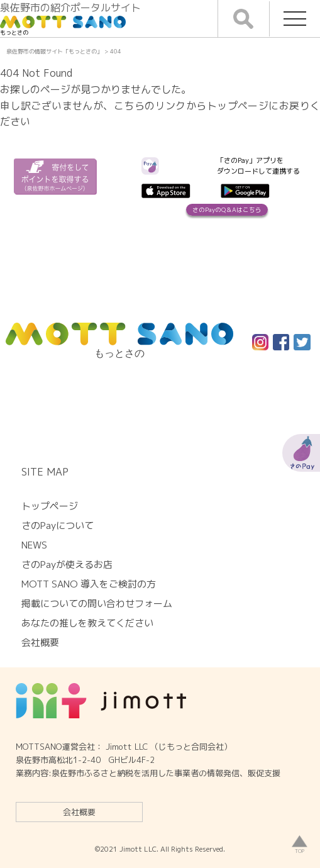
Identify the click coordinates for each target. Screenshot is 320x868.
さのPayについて (58, 526)
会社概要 (79, 812)
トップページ (50, 506)
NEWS (34, 545)
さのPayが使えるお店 (67, 565)
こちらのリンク (150, 106)
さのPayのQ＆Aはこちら (227, 210)
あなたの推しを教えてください (87, 623)
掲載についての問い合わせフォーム (97, 604)
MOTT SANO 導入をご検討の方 (89, 584)
